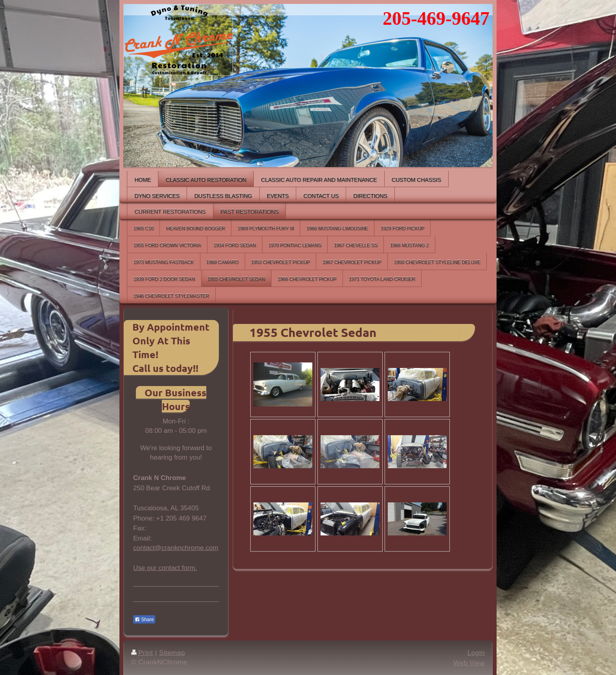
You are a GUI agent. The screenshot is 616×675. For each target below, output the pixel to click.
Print (142, 653)
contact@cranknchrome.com (176, 548)
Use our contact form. (165, 568)
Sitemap (172, 653)
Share (144, 620)
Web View (469, 663)
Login (476, 653)
